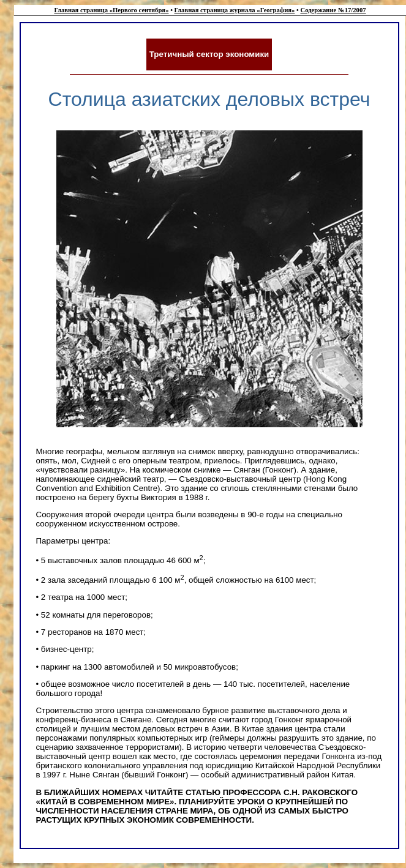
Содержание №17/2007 (333, 10)
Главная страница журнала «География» (235, 10)
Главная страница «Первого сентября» (111, 10)
